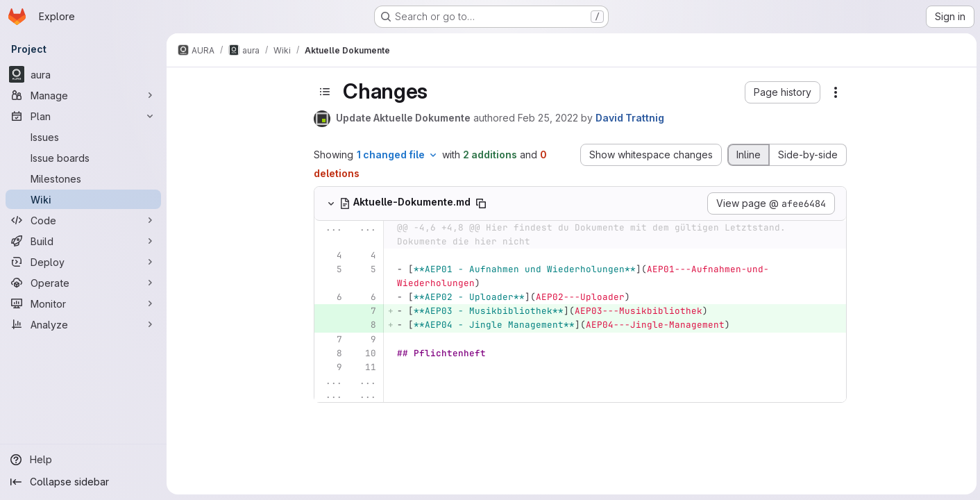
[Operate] (83, 283)
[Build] (83, 241)
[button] (782, 92)
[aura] (83, 74)
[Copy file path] (480, 203)
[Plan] (83, 116)
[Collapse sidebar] (83, 482)
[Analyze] (83, 324)
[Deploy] (83, 262)
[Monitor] (83, 303)
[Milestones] (83, 178)
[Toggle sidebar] (324, 92)
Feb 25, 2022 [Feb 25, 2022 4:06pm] (547, 118)
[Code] (83, 220)
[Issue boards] (83, 158)
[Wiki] (83, 199)
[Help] (83, 460)
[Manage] (83, 95)
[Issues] (83, 137)
